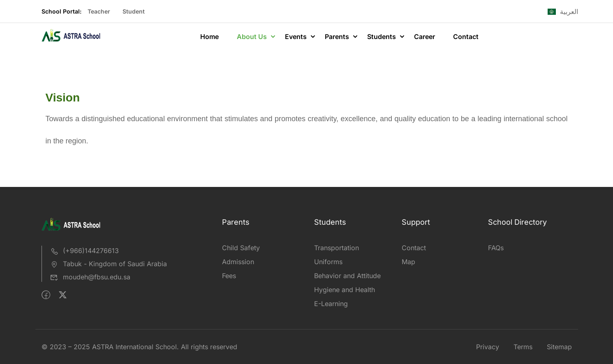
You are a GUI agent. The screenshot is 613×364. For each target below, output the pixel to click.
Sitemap (559, 347)
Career (424, 37)
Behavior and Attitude (347, 276)
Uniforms (328, 262)
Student (134, 11)
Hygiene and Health (345, 290)
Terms (523, 347)
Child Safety (241, 248)
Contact (466, 37)
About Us (252, 37)
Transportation (337, 248)
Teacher (99, 11)
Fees (229, 276)
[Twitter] (63, 295)
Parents (337, 37)
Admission (238, 262)
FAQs (496, 248)
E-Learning (331, 304)
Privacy (488, 347)
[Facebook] (46, 295)
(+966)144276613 (84, 251)
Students (382, 37)
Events (296, 37)
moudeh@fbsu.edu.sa (90, 277)
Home (209, 37)
